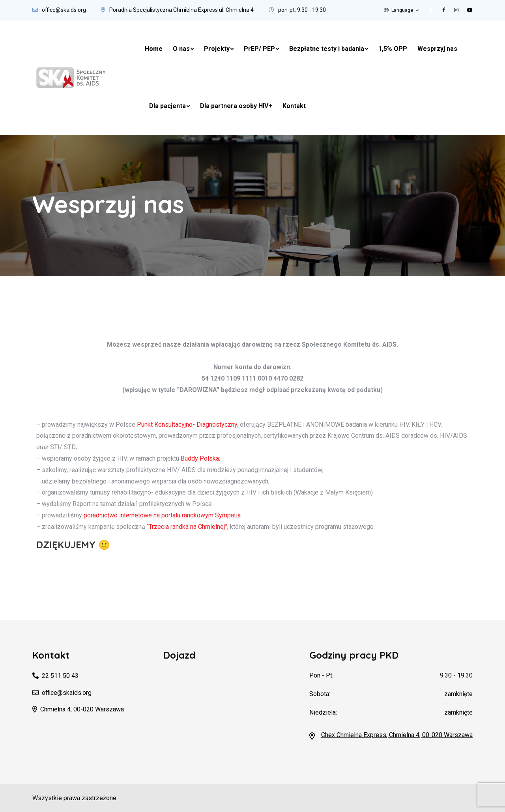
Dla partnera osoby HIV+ (236, 106)
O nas (181, 49)
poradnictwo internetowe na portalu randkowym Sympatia (162, 515)
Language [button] (398, 10)
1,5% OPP (393, 49)
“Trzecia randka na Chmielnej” (187, 527)
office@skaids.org (64, 10)
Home (154, 49)
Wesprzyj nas (437, 49)
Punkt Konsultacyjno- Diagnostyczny (187, 425)
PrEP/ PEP (259, 49)
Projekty (217, 49)
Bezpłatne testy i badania (327, 49)
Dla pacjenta (167, 106)
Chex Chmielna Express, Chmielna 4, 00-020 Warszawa (397, 735)
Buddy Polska (200, 458)
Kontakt (294, 106)
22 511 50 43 (60, 676)
